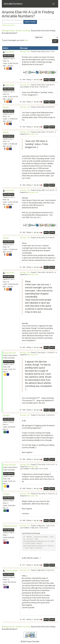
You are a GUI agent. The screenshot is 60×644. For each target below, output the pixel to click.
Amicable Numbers (13, 4)
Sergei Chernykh (9, 353)
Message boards (8, 31)
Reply (46, 80)
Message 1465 (25, 190)
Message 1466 (25, 238)
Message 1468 (25, 353)
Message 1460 (25, 52)
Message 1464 (25, 132)
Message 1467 (25, 272)
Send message (9, 56)
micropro (6, 415)
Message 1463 (25, 107)
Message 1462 (25, 85)
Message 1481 (25, 415)
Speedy (6, 107)
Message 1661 (25, 570)
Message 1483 (25, 465)
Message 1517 (25, 526)
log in (26, 40)
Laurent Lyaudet (11, 571)
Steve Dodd (10, 52)
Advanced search (8, 25)
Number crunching (23, 31)
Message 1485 (25, 494)
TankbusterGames (10, 526)
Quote (52, 80)
